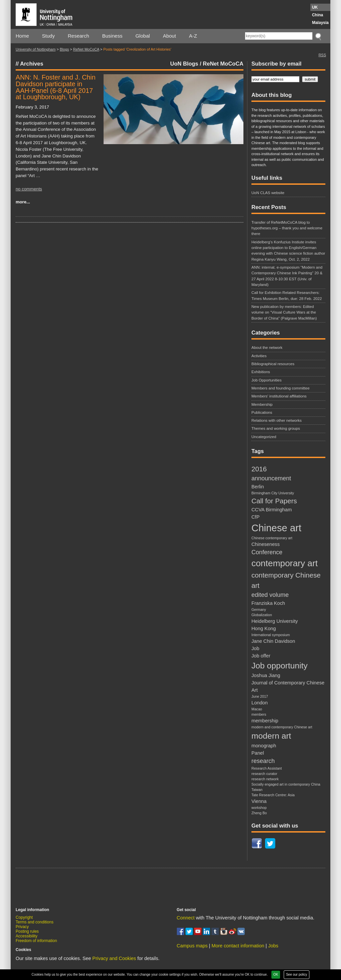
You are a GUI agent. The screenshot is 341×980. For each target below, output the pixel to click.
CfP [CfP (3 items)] (255, 517)
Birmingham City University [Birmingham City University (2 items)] (273, 493)
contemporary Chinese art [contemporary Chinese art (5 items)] (286, 580)
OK (276, 975)
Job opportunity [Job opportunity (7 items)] (280, 666)
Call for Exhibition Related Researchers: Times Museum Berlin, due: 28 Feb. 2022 (287, 295)
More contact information (238, 946)
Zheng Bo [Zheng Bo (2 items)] (259, 813)
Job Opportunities (267, 380)
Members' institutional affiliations (279, 396)
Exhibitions (261, 372)
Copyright (24, 917)
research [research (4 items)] (263, 761)
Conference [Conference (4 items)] (267, 552)
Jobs (273, 946)
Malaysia (320, 23)
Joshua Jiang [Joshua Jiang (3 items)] (266, 675)
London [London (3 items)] (260, 703)
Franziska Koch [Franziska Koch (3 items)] (268, 603)
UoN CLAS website (268, 193)
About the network (267, 348)
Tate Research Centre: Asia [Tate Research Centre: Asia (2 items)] (273, 795)
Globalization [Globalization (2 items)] (262, 615)
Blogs (64, 49)
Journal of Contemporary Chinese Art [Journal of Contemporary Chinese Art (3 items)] (288, 686)
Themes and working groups (276, 428)
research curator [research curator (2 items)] (264, 774)
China (318, 15)
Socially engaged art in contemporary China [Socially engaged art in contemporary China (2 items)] (286, 784)
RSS (322, 55)
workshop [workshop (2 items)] (259, 808)
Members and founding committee (281, 388)
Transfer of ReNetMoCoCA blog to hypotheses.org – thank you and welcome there (287, 228)
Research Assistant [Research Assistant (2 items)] (267, 768)
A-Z (193, 36)
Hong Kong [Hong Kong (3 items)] (264, 628)
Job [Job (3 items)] (255, 648)
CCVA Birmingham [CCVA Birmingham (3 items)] (272, 510)
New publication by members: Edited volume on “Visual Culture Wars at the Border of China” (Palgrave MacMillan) (284, 312)
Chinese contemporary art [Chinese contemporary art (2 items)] (272, 538)
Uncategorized (264, 437)
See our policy (297, 975)
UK (315, 7)
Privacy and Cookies (114, 958)
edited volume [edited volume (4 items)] (270, 595)
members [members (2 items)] (259, 714)
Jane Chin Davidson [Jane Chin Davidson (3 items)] (273, 641)
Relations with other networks (277, 420)
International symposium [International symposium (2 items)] (271, 635)
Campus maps (192, 946)
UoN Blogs (184, 64)
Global (143, 36)
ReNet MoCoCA (86, 49)
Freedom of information (36, 941)
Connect (186, 918)
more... (23, 202)
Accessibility (26, 936)
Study (48, 36)
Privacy (22, 927)
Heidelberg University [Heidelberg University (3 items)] (275, 621)
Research (79, 36)
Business (112, 36)
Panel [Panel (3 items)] (258, 753)
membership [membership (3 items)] (265, 721)
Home (22, 36)
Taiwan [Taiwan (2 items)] (257, 790)
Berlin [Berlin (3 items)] (258, 487)
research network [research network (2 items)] (265, 779)
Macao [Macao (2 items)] (257, 709)
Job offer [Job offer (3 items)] (261, 656)
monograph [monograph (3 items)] (264, 746)
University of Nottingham (36, 49)
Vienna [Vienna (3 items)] (259, 801)
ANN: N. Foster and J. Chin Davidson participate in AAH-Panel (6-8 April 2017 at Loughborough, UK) (56, 87)
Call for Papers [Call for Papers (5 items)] (274, 501)
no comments (29, 189)
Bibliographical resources (273, 364)
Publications (262, 412)
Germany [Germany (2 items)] (259, 610)
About (169, 36)
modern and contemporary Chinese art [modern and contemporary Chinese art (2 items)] (282, 727)
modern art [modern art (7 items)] (271, 736)
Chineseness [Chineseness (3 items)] (266, 544)
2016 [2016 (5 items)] (259, 469)
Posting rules (27, 931)
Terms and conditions (34, 922)
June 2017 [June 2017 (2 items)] (260, 696)
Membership (262, 404)
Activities (259, 356)
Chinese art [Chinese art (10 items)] (276, 528)
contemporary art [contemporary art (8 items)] (285, 563)
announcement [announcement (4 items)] (271, 478)
